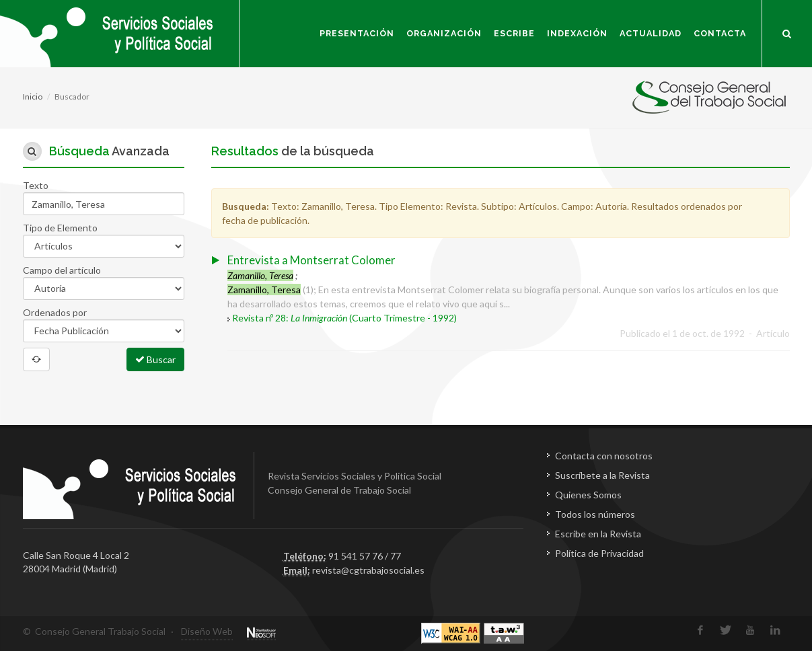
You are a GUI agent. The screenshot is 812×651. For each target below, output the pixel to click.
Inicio (33, 97)
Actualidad (651, 33)
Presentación (357, 33)
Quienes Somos (588, 495)
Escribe (514, 33)
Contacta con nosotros (604, 456)
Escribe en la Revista (598, 534)
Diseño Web (207, 631)
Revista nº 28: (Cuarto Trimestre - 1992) (344, 318)
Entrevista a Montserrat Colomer (311, 260)
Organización (444, 33)
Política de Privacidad (599, 553)
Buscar (155, 359)
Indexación (577, 33)
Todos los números (595, 514)
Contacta (720, 33)
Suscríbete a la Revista (602, 475)
